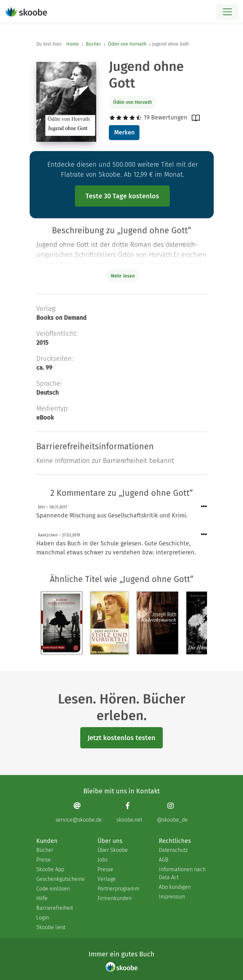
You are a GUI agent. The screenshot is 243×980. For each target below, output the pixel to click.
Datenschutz (173, 850)
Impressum (172, 897)
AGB (164, 860)
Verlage (107, 879)
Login (43, 918)
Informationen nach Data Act (182, 873)
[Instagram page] (172, 812)
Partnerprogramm (119, 889)
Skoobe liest (51, 927)
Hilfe (42, 898)
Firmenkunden (115, 898)
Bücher (93, 44)
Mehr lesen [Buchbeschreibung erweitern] (123, 276)
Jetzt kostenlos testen (122, 738)
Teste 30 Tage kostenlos (122, 196)
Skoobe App (50, 869)
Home (73, 44)
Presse (105, 869)
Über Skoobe (113, 850)
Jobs (103, 860)
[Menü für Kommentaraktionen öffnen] (204, 507)
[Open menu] (227, 12)
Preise (44, 860)
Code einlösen (53, 889)
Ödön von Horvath (127, 44)
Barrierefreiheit (55, 908)
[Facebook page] (129, 812)
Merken (124, 132)
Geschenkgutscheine (60, 879)
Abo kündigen (175, 887)
